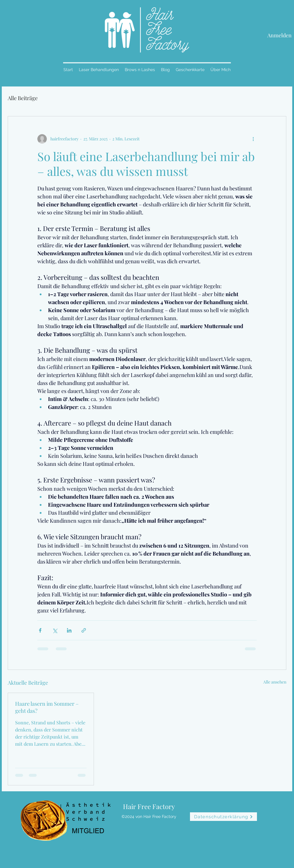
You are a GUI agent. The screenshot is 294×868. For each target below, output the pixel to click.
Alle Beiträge (23, 98)
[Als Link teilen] (84, 630)
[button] (283, 15)
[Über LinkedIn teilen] (69, 630)
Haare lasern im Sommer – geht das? (47, 707)
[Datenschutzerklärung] (223, 817)
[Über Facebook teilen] (40, 630)
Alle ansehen (275, 682)
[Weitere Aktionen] (253, 139)
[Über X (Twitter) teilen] (55, 630)
